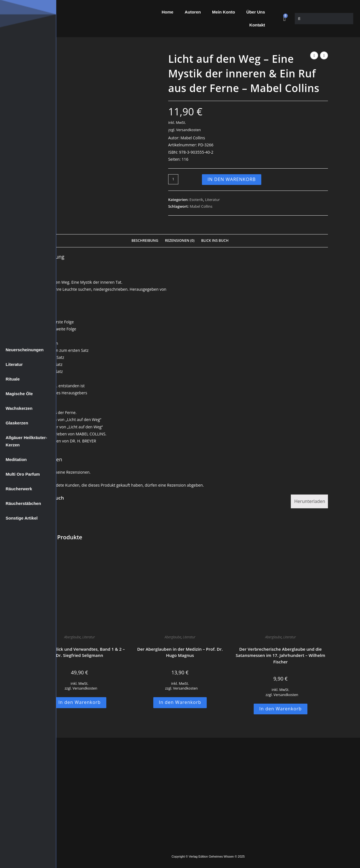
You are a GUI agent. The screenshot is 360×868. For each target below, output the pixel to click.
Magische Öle (19, 394)
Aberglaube (72, 637)
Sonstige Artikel (22, 518)
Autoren (193, 12)
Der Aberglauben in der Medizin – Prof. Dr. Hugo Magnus (180, 652)
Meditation (16, 459)
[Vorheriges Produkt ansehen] (314, 55)
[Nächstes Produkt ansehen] (324, 55)
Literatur (14, 364)
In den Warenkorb (232, 179)
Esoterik (196, 200)
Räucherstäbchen (23, 503)
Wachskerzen (19, 408)
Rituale (13, 379)
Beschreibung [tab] (145, 241)
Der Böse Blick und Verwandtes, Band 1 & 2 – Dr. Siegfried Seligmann (80, 652)
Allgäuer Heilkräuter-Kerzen (26, 441)
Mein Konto (224, 12)
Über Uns (256, 12)
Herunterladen (310, 501)
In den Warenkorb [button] (79, 702)
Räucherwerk (19, 489)
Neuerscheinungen (25, 350)
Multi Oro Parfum (23, 474)
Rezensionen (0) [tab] (180, 241)
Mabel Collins (201, 206)
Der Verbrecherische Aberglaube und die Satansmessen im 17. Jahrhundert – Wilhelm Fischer (280, 655)
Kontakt (257, 25)
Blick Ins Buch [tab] (215, 241)
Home (168, 12)
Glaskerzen (17, 423)
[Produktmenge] (173, 179)
